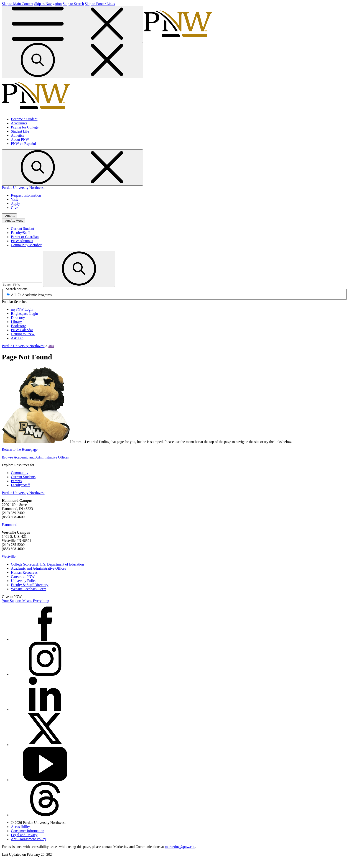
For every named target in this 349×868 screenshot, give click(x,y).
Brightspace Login (24, 314)
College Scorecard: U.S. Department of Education (47, 564)
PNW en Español (23, 144)
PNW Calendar (22, 330)
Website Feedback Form (29, 589)
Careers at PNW (23, 577)
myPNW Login (22, 309)
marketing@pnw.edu (180, 847)
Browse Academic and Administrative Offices (35, 457)
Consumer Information (28, 831)
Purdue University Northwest (23, 188)
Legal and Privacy (24, 835)
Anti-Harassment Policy (28, 839)
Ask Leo (17, 338)
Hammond (10, 525)
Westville (9, 557)
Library (16, 322)
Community (20, 473)
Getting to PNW (23, 334)
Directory (18, 318)
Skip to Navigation (48, 4)
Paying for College (25, 127)
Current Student (23, 229)
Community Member (26, 245)
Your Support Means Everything (25, 601)
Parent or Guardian (25, 237)
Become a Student (24, 119)
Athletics (18, 135)
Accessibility (20, 827)
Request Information (26, 195)
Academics (19, 123)
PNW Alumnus (22, 241)
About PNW (20, 140)
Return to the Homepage (20, 449)
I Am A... (9, 216)
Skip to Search (73, 4)
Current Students (23, 477)
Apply (15, 204)
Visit (14, 199)
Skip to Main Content (18, 4)
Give (14, 208)
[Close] (14, 221)
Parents (16, 481)
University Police (24, 581)
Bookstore (18, 326)
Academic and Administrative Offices (38, 568)
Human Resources (24, 572)
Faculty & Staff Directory (30, 585)
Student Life (20, 131)
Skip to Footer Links (100, 4)
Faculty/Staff (20, 233)
